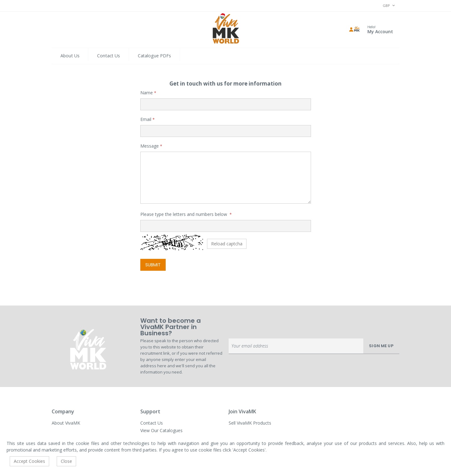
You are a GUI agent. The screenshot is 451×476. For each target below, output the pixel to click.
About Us (70, 56)
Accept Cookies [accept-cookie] (29, 461)
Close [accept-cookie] (66, 461)
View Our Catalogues (161, 430)
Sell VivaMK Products (250, 423)
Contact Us (109, 56)
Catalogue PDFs (155, 56)
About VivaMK (66, 423)
